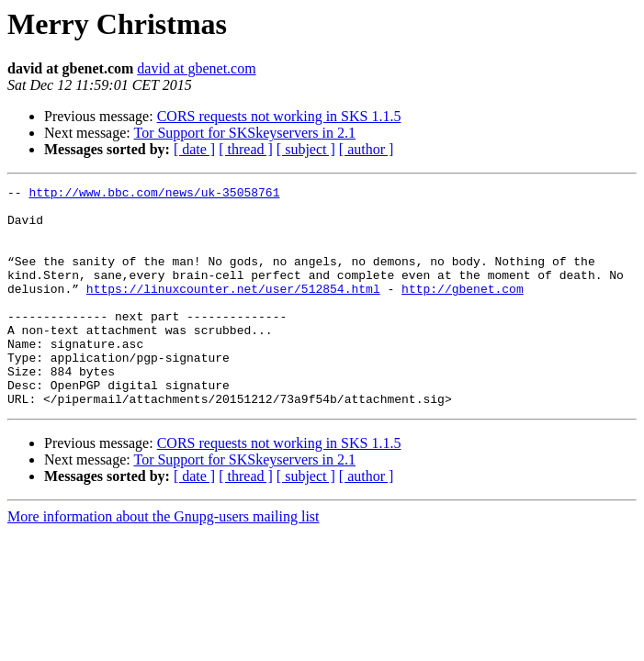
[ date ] (194, 149)
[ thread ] (246, 149)
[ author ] (367, 149)
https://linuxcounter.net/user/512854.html (233, 310)
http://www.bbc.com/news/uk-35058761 (154, 195)
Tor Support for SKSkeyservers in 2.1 (244, 133)
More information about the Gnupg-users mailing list (164, 560)
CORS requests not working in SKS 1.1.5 (279, 116)
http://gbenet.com (463, 310)
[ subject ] (306, 149)
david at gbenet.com (196, 68)
